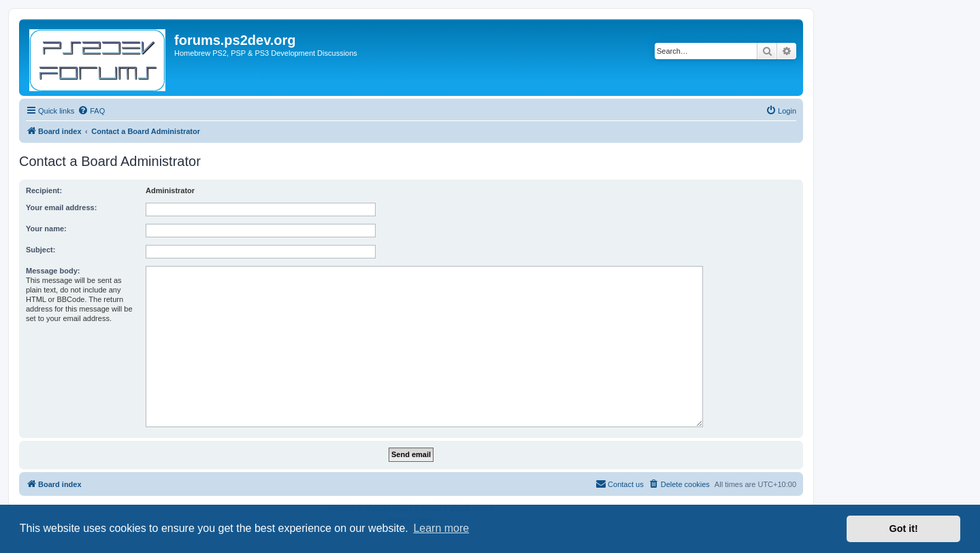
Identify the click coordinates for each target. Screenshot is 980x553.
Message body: (53, 271)
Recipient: (44, 190)
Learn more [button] (441, 528)
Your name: (46, 229)
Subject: (40, 250)
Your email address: (61, 207)
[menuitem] (91, 111)
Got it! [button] (904, 529)
